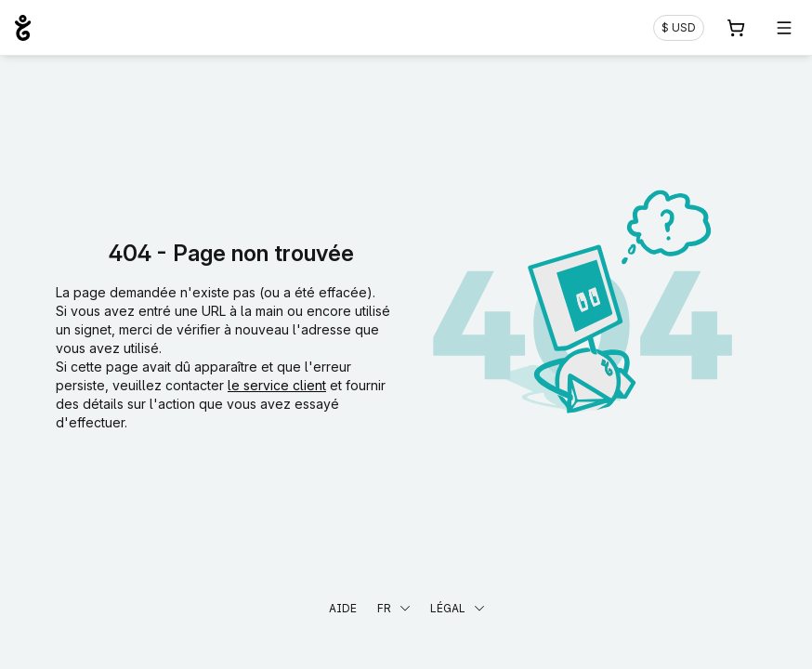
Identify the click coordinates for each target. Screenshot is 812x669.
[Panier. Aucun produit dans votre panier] (736, 28)
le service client (277, 385)
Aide (343, 608)
